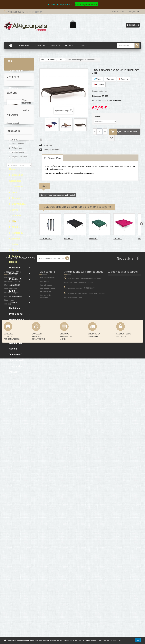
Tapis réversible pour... (27, 436)
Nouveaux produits (13, 567)
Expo (12, 291)
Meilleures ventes (12, 571)
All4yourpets (17, 506)
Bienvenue (9, 586)
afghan (11, 411)
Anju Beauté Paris (19, 515)
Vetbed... (68, 238)
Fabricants (13, 490)
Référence (97, 96)
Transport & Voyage (16, 369)
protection (20, 393)
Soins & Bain (16, 337)
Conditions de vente (13, 582)
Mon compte (47, 557)
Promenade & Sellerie (17, 323)
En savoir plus (116, 640)
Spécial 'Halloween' (16, 352)
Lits (14, 221)
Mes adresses (46, 571)
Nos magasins (11, 574)
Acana (14, 497)
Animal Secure (18, 510)
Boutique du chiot (16, 132)
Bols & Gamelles (14, 97)
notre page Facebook (86, 4)
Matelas (16, 227)
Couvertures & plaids (17, 207)
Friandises (15, 297)
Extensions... (46, 238)
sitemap (8, 589)
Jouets (13, 302)
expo (10, 415)
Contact (83, 45)
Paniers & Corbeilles (16, 236)
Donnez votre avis (100, 91)
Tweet (98, 79)
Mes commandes (47, 563)
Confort (13, 158)
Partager (110, 79)
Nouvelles (40, 45)
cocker (19, 415)
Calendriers (16, 152)
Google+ (123, 79)
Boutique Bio (17, 111)
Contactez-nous (117, 12)
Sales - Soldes (17, 331)
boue (20, 411)
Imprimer (48, 145)
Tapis (15, 250)
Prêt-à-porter (16, 314)
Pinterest (99, 84)
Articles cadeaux (14, 79)
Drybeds (16, 216)
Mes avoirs (44, 567)
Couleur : (98, 117)
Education (15, 268)
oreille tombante (15, 406)
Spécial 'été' (16, 343)
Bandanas (15, 88)
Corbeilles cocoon (16, 189)
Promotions (10, 563)
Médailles (14, 308)
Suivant (41, 140)
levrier (26, 398)
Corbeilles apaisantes (16, 178)
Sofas (15, 244)
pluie (10, 393)
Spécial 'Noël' (17, 360)
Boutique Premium (14, 143)
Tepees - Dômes (15, 259)
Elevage (14, 273)
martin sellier (14, 398)
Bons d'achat (17, 105)
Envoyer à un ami (52, 150)
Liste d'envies (16, 463)
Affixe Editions (18, 502)
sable (10, 402)
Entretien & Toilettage (15, 282)
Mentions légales (12, 578)
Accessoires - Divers (18, 166)
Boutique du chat (16, 120)
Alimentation (16, 71)
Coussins (17, 198)
